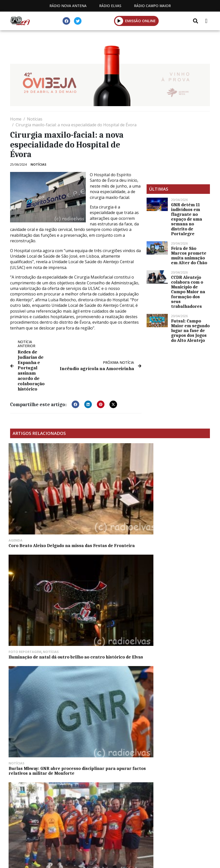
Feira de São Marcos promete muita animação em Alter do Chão (189, 256)
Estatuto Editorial (71, 811)
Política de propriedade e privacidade (110, 817)
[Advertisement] (178, 148)
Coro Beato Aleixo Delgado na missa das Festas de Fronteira (41, 495)
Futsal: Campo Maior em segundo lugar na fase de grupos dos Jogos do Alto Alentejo (190, 331)
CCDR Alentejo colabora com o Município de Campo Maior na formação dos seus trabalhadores (188, 292)
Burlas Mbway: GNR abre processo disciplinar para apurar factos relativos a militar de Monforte (174, 498)
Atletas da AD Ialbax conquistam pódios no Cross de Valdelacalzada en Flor (39, 568)
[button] (119, 21)
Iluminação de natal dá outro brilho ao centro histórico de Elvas (109, 495)
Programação (118, 811)
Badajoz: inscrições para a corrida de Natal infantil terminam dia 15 (106, 568)
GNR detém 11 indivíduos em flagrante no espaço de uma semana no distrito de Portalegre (187, 219)
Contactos (157, 811)
